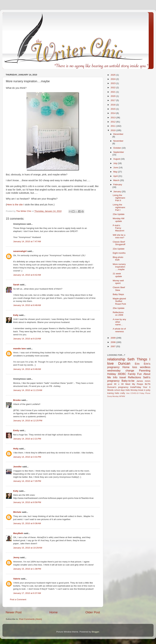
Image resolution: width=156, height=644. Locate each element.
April (116, 176)
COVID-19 (135, 393)
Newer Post (14, 612)
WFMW (122, 396)
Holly (16, 449)
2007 (113, 346)
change (130, 371)
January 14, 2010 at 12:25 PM (28, 421)
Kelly (16, 315)
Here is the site (15, 205)
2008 (113, 342)
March (117, 180)
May (116, 172)
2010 (113, 130)
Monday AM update (119, 220)
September (119, 152)
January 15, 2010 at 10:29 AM (28, 548)
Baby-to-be (128, 381)
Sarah (16, 285)
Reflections (135, 377)
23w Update (119, 214)
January (117, 191)
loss (135, 367)
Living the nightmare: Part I (119, 207)
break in (142, 390)
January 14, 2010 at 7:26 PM (27, 481)
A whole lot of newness (119, 330)
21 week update (117, 275)
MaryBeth (18, 533)
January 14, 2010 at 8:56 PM (27, 502)
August (117, 159)
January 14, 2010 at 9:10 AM (27, 339)
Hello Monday (132, 390)
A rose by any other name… (119, 322)
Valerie (17, 579)
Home (53, 612)
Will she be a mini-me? (119, 236)
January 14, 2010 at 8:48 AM (27, 305)
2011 (113, 126)
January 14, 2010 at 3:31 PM (27, 457)
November (118, 141)
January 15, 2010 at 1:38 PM (27, 569)
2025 (113, 75)
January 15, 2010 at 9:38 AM (27, 523)
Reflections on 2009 (118, 314)
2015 (113, 109)
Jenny (16, 557)
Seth (131, 359)
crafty (123, 393)
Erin (137, 364)
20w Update (119, 308)
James (140, 381)
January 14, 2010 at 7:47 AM (27, 241)
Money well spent (118, 282)
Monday (116, 396)
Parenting (145, 371)
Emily (16, 430)
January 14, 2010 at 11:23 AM (28, 390)
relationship (116, 359)
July (116, 163)
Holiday (112, 374)
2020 (113, 96)
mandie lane (19, 349)
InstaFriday (136, 387)
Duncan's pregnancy (118, 387)
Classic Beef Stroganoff (119, 243)
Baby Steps (118, 294)
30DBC (122, 374)
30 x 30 (119, 384)
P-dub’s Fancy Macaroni (119, 228)
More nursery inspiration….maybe (119, 267)
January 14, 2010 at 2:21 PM (27, 439)
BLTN (148, 384)
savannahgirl (20, 251)
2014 (113, 113)
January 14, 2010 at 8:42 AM (27, 275)
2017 (113, 100)
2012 (113, 122)
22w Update (119, 249)
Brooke (17, 400)
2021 (113, 92)
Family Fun (135, 374)
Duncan (124, 363)
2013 (113, 118)
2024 (113, 79)
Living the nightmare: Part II (119, 198)
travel (123, 377)
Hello (117, 393)
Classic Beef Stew (119, 289)
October (117, 148)
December (118, 134)
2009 (113, 338)
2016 (113, 105)
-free (128, 393)
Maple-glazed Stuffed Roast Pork (119, 301)
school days (120, 390)
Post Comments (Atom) (31, 619)
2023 (113, 83)
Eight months (119, 253)
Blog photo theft (118, 258)
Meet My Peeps (134, 384)
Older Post (93, 612)
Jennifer (17, 467)
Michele (17, 512)
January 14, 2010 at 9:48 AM (27, 369)
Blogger (95, 632)
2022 (113, 88)
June (116, 167)
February (118, 185)
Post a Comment (18, 599)
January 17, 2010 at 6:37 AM (27, 593)
